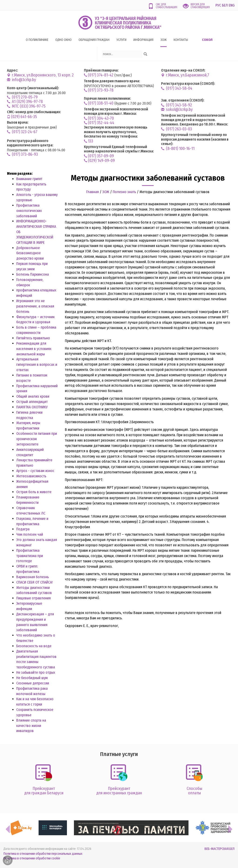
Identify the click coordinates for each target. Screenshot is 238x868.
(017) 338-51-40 (99, 103)
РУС (218, 5)
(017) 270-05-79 (22, 97)
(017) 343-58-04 (177, 88)
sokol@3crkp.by (177, 110)
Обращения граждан (94, 40)
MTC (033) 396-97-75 (26, 106)
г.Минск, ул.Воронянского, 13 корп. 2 (40, 75)
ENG (232, 5)
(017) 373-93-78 (99, 90)
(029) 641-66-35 (22, 117)
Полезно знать (124, 192)
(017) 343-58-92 (177, 105)
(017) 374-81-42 (99, 75)
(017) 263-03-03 (177, 129)
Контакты (181, 40)
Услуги (121, 40)
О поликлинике (37, 40)
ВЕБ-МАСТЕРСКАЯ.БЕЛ (220, 849)
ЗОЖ (164, 40)
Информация (143, 40)
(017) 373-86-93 (22, 154)
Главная (93, 192)
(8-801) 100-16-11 (178, 149)
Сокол (207, 40)
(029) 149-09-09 (99, 161)
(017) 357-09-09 (99, 156)
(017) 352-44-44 (99, 123)
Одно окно (63, 40)
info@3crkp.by (21, 80)
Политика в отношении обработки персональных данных (43, 854)
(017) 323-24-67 (22, 132)
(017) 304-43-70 (99, 118)
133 (89, 141)
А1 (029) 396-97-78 (25, 102)
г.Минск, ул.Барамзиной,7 (185, 75)
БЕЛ (225, 5)
